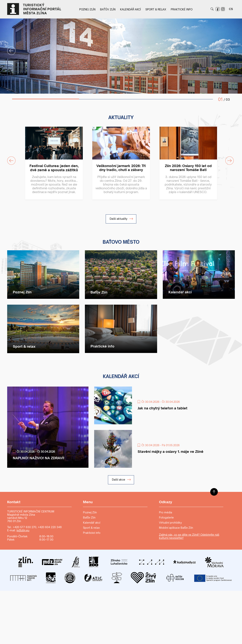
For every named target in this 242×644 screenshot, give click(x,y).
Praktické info (182, 9)
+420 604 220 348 (50, 527)
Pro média (166, 512)
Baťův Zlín (108, 9)
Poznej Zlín (87, 9)
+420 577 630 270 (25, 527)
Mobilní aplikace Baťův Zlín (176, 528)
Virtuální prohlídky (170, 523)
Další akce (121, 480)
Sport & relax (156, 9)
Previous (9, 49)
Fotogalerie (166, 517)
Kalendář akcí (130, 9)
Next (226, 49)
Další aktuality (121, 219)
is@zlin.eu (23, 530)
